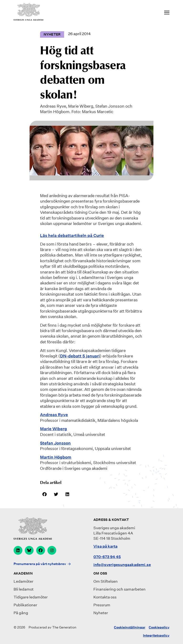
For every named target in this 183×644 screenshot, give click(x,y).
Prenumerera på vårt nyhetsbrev (40, 564)
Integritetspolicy (156, 635)
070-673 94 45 (107, 557)
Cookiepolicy (159, 627)
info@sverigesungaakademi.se (122, 565)
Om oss (100, 573)
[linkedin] (18, 550)
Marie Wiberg (53, 429)
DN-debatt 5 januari (80, 356)
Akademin (23, 573)
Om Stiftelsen (106, 581)
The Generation (64, 627)
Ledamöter (23, 581)
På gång (21, 613)
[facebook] (41, 550)
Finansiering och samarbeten (119, 589)
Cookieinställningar (130, 627)
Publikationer (25, 605)
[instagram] (52, 550)
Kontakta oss (105, 597)
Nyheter (101, 613)
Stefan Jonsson (55, 443)
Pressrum (102, 605)
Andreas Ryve (54, 415)
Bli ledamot (24, 589)
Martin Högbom (56, 457)
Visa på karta (105, 546)
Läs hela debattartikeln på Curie (72, 235)
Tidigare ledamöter (31, 597)
